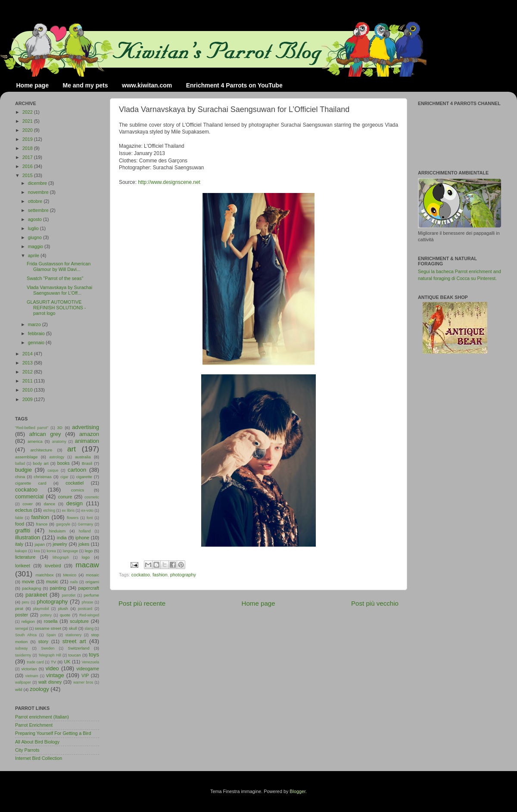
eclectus (24, 510)
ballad (20, 464)
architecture (41, 450)
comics (78, 490)
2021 (28, 121)
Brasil (87, 463)
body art (41, 463)
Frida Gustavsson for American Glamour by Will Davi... (59, 266)
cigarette (84, 477)
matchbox (44, 575)
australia (83, 457)
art (72, 449)
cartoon (77, 470)
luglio (34, 228)
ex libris (68, 510)
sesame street (48, 628)
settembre (39, 210)
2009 (28, 399)
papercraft (89, 588)
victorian (29, 669)
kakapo (21, 551)
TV (53, 662)
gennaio (37, 342)
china (20, 477)
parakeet (36, 595)
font (90, 518)
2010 (28, 390)
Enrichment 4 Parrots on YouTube (234, 85)
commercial (29, 496)
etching (49, 510)
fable (19, 518)
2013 (28, 363)
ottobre (36, 201)
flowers (73, 518)
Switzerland (78, 648)
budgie (23, 470)
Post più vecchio (375, 603)
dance (50, 504)
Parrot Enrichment (34, 725)
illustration (28, 537)
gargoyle (63, 524)
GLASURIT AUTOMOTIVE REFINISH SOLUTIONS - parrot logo (56, 308)
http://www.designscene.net (169, 182)
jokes (84, 544)
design (75, 503)
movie (28, 582)
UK (67, 662)
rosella (51, 621)
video (52, 668)
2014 (28, 354)
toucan (75, 655)
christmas (43, 477)
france (42, 524)
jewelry (60, 544)
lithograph (61, 557)
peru (26, 602)
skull (73, 628)
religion (28, 621)
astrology (57, 457)
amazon (89, 434)
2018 (28, 148)
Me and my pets (85, 85)
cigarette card (31, 483)
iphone (82, 538)
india (62, 538)
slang (89, 628)
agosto (36, 219)
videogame (88, 669)
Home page (33, 85)
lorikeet (23, 566)
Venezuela (90, 662)
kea (37, 551)
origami (92, 582)
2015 (28, 175)
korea (51, 551)
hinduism (57, 531)
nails (74, 582)
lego (89, 551)
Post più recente (142, 603)
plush (63, 608)
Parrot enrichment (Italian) (42, 717)
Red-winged (89, 615)
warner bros (83, 682)
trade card (35, 662)
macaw (87, 565)
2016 (28, 166)
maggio (36, 246)
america (35, 441)
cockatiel (75, 483)
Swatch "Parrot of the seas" (55, 278)
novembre (39, 192)
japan (40, 544)
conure (65, 497)
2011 (28, 381)
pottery (46, 615)
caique (53, 470)
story (43, 641)
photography (183, 575)
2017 (28, 157)
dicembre (38, 183)
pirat (19, 608)
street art (74, 641)
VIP (85, 675)
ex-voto (87, 510)
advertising (86, 427)
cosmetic (92, 497)
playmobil (41, 609)
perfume (91, 595)
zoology (39, 689)
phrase (87, 602)
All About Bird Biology (37, 742)
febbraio (37, 333)
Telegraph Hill (50, 655)
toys (94, 655)
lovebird (53, 566)
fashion (160, 575)
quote (65, 615)
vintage (55, 675)
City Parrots (27, 750)
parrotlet (69, 595)
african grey (45, 434)
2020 (28, 130)
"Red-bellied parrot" (32, 428)
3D (60, 428)
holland (85, 531)
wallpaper (23, 682)
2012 (28, 372)
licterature (25, 557)
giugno (36, 237)
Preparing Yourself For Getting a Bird (53, 733)
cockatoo (141, 575)
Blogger (297, 791)
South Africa (26, 635)
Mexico (70, 575)
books (64, 463)
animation (87, 441)
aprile (34, 255)
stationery (73, 635)
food (20, 524)
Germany (86, 524)
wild (19, 689)
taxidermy (23, 655)
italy (19, 544)
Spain (51, 635)
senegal (22, 628)
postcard (85, 609)
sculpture (79, 621)
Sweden (48, 648)
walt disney (50, 682)
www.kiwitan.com (147, 85)
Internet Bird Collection (39, 758)
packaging (31, 588)
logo (86, 557)
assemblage (26, 457)
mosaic (92, 575)
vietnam (32, 676)
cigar (64, 477)
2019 (28, 139)
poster (22, 615)
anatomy (59, 442)
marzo (35, 324)
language (71, 551)
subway (21, 648)
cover (28, 504)
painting (58, 588)
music (52, 582)
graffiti (23, 530)
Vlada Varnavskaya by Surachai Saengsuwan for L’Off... (59, 290)
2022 (28, 112)
